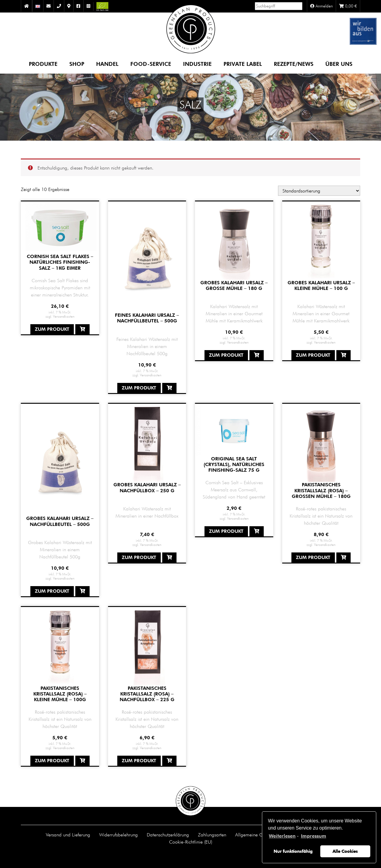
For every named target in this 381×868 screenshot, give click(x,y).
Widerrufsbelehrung (118, 835)
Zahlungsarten (212, 835)
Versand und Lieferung (68, 835)
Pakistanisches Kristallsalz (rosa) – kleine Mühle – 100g (60, 694)
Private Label (243, 64)
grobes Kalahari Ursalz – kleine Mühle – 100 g (321, 285)
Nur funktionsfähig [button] (293, 851)
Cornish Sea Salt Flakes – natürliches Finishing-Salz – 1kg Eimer (60, 262)
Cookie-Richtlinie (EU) (191, 842)
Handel (107, 64)
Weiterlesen (282, 836)
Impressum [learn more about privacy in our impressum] (314, 836)
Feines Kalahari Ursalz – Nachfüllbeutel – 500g (147, 318)
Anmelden (321, 6)
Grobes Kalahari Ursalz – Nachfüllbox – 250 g (147, 487)
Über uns (339, 64)
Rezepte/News (294, 64)
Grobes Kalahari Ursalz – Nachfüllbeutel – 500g (60, 521)
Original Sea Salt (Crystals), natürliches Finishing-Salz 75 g (234, 464)
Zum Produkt (52, 329)
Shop (77, 64)
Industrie (197, 64)
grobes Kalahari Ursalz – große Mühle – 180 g (234, 285)
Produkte (43, 64)
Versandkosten (64, 316)
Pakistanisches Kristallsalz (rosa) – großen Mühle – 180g (321, 490)
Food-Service (151, 64)
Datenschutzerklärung (168, 835)
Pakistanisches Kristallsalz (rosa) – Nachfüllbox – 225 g (147, 694)
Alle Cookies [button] (345, 851)
